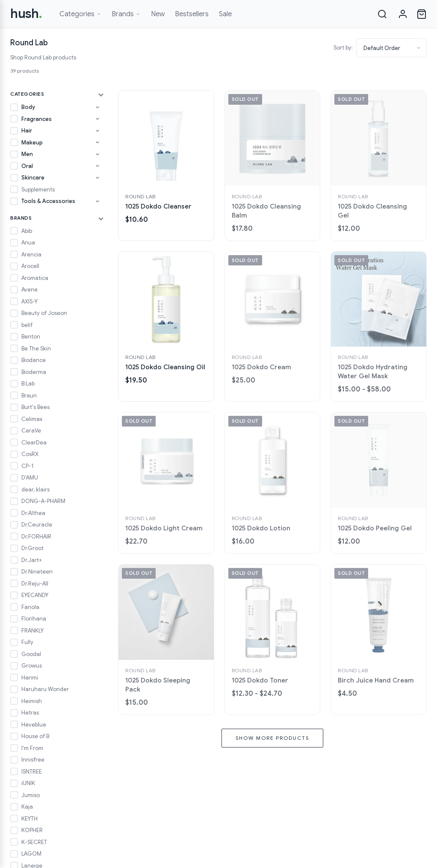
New (158, 14)
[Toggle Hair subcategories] (97, 131)
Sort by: (343, 48)
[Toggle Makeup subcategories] (97, 142)
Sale (225, 14)
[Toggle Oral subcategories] (97, 166)
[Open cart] (422, 14)
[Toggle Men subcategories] (97, 154)
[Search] (382, 14)
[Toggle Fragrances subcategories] (97, 119)
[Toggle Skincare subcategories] (97, 178)
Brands (126, 14)
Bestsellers (192, 14)
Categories (80, 14)
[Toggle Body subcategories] (97, 107)
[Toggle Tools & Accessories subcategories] (97, 201)
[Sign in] (403, 14)
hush (26, 14)
